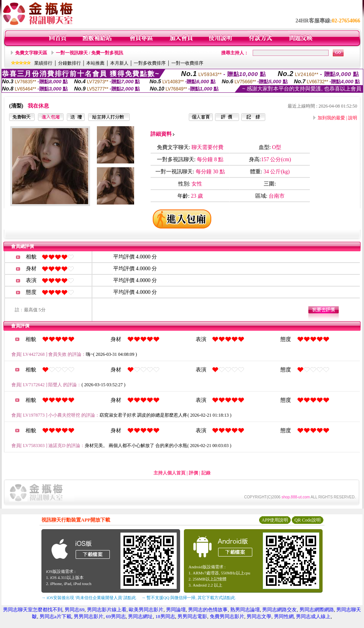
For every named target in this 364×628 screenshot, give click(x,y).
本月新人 (119, 63)
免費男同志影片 (227, 616)
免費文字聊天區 (31, 53)
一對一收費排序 (187, 63)
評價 (193, 473)
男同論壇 (176, 610)
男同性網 (284, 616)
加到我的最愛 (331, 118)
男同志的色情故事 (208, 610)
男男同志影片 (89, 616)
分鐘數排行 (70, 63)
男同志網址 (140, 616)
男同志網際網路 (317, 610)
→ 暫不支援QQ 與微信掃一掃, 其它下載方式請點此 (188, 598)
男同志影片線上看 (107, 610)
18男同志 (165, 616)
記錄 (206, 473)
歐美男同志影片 (146, 610)
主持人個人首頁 (169, 473)
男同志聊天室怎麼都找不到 (33, 610)
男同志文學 (259, 616)
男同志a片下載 (55, 616)
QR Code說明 (308, 520)
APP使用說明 (275, 520)
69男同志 (116, 616)
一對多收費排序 (150, 63)
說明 (353, 118)
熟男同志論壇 (245, 610)
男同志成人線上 (313, 616)
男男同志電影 (192, 616)
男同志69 (74, 610)
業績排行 (43, 63)
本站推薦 (95, 63)
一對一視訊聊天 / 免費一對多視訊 (89, 53)
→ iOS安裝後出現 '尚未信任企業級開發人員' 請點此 (89, 598)
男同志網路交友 (279, 610)
